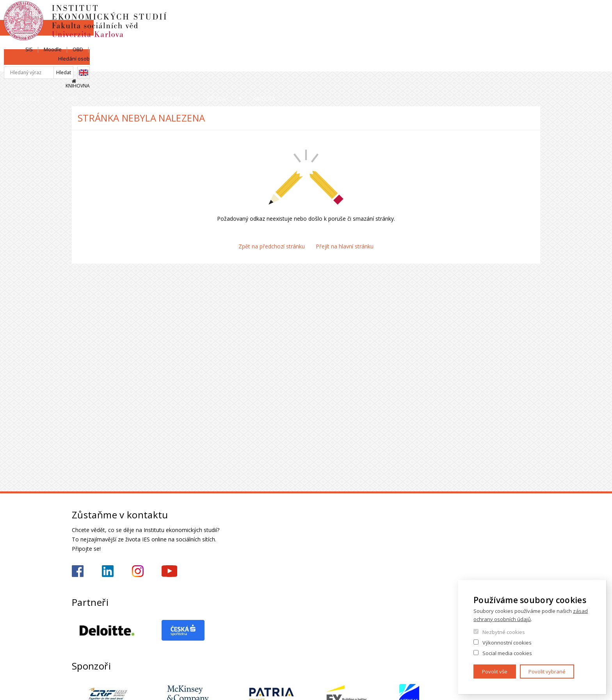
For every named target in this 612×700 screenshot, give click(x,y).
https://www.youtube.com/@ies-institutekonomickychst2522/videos (169, 571)
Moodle (467, 14)
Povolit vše (495, 671)
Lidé (168, 64)
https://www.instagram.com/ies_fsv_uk (138, 571)
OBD (492, 14)
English (534, 29)
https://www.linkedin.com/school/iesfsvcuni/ (108, 571)
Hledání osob (524, 14)
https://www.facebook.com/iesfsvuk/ (78, 571)
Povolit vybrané (547, 671)
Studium (320, 64)
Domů (74, 81)
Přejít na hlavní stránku (345, 246)
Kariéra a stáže (506, 64)
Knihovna (528, 42)
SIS (444, 14)
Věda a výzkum (408, 64)
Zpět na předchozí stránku (272, 246)
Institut (95, 64)
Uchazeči (241, 64)
